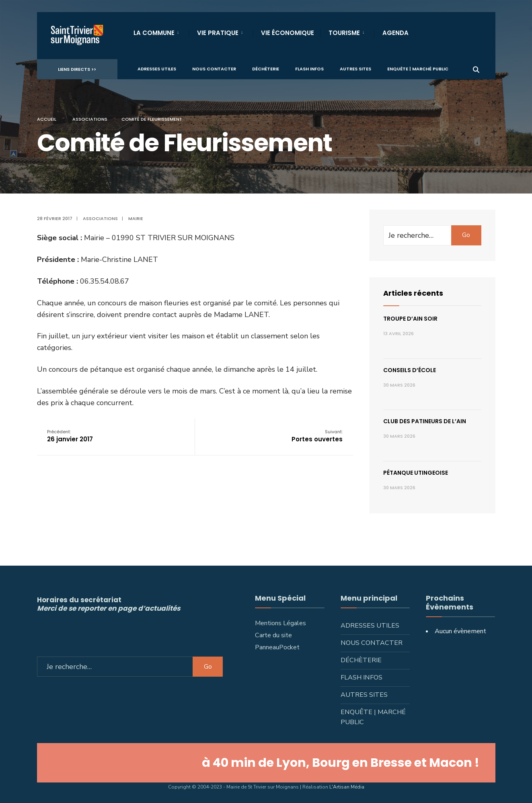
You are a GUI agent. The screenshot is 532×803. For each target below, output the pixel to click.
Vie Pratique (218, 33)
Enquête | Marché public (418, 69)
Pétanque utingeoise (416, 473)
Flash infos (309, 69)
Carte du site (273, 635)
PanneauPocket (277, 647)
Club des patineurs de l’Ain (425, 421)
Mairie (136, 218)
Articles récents (413, 293)
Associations (90, 119)
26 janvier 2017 (70, 436)
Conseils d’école (410, 370)
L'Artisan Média (347, 787)
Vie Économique (288, 33)
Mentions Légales (280, 623)
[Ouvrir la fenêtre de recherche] (476, 69)
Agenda (395, 33)
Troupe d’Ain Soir (410, 319)
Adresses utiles (157, 69)
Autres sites (355, 69)
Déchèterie (266, 69)
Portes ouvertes (317, 436)
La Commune (154, 33)
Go (466, 235)
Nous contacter (214, 69)
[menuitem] (161, 31)
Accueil (47, 119)
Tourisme (344, 33)
